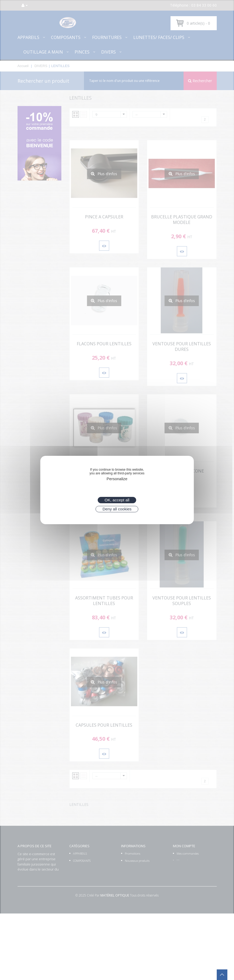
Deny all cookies (117, 509)
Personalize (117, 479)
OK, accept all (117, 500)
